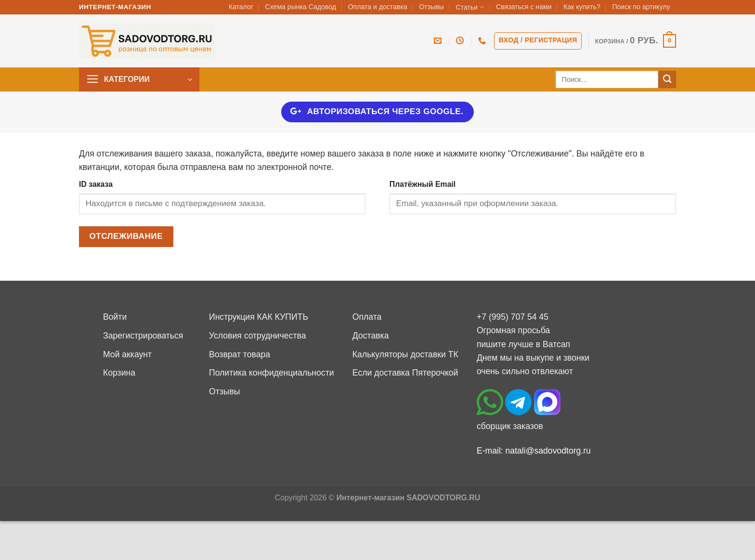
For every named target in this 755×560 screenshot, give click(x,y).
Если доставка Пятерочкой (405, 373)
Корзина (119, 373)
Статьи (470, 7)
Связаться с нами (524, 7)
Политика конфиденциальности (272, 373)
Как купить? (582, 7)
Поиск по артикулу (641, 7)
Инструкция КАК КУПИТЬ (259, 317)
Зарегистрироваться (143, 336)
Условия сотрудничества (257, 336)
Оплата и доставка (378, 7)
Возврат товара (240, 354)
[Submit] (667, 80)
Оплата (367, 317)
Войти (115, 317)
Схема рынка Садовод (301, 7)
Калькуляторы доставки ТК (405, 354)
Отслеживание (126, 236)
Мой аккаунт (127, 354)
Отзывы (431, 7)
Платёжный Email (423, 184)
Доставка (371, 336)
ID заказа (96, 184)
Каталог (241, 7)
